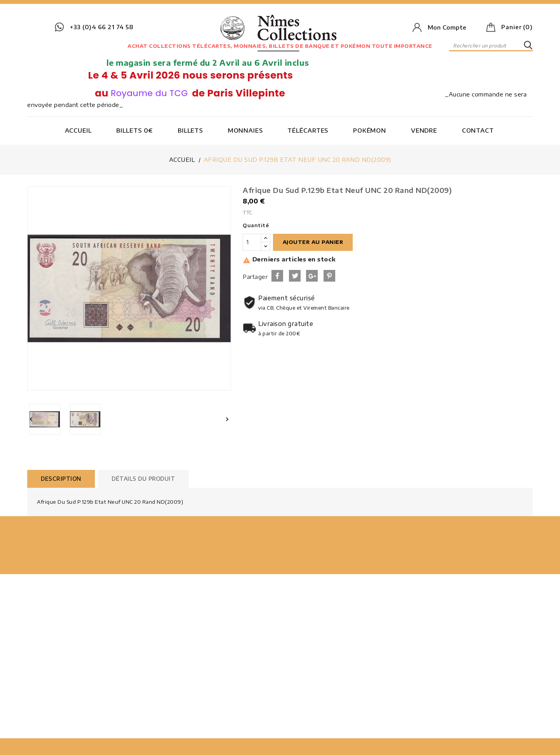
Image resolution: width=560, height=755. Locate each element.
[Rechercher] (491, 46)
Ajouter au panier (313, 242)
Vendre (424, 130)
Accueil (78, 130)
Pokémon (370, 130)
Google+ (312, 276)
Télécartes (308, 130)
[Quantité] (252, 242)
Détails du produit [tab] (143, 479)
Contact (478, 130)
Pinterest (329, 276)
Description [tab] (61, 479)
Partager (277, 276)
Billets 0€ (135, 130)
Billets (190, 130)
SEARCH (528, 46)
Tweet (295, 276)
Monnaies (245, 130)
